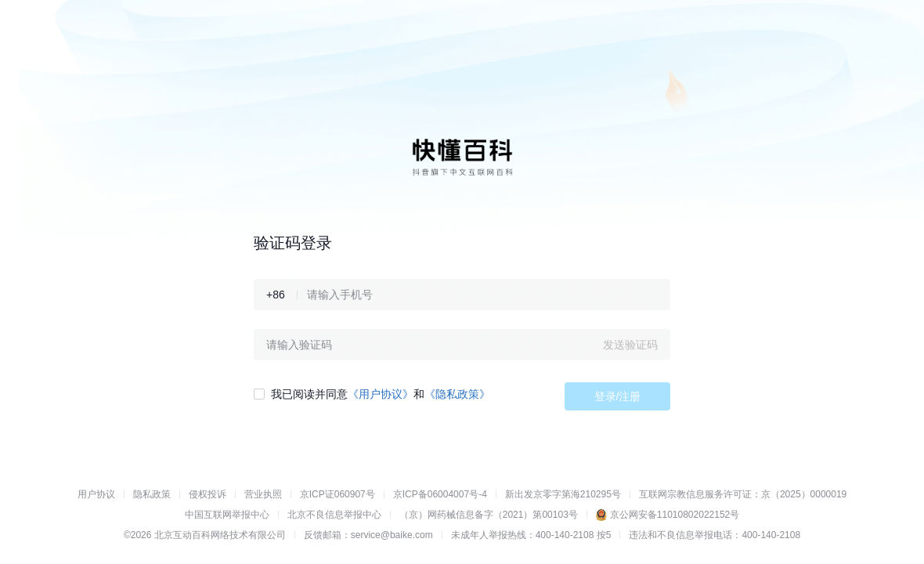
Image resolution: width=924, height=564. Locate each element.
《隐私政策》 (457, 394)
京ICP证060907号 (337, 494)
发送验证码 (630, 345)
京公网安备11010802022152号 (675, 515)
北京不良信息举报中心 (334, 515)
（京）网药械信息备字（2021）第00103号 (489, 515)
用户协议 (96, 494)
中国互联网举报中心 (227, 515)
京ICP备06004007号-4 (440, 494)
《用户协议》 (381, 394)
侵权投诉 (208, 494)
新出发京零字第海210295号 (563, 494)
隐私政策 (152, 494)
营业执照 (263, 494)
